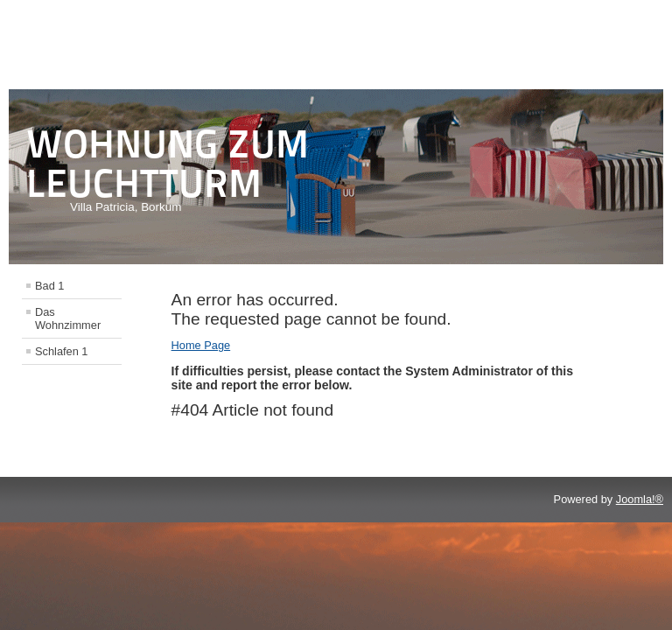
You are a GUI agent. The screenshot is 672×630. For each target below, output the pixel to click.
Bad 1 (49, 286)
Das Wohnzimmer (68, 318)
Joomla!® (640, 499)
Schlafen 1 (61, 351)
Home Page (201, 345)
